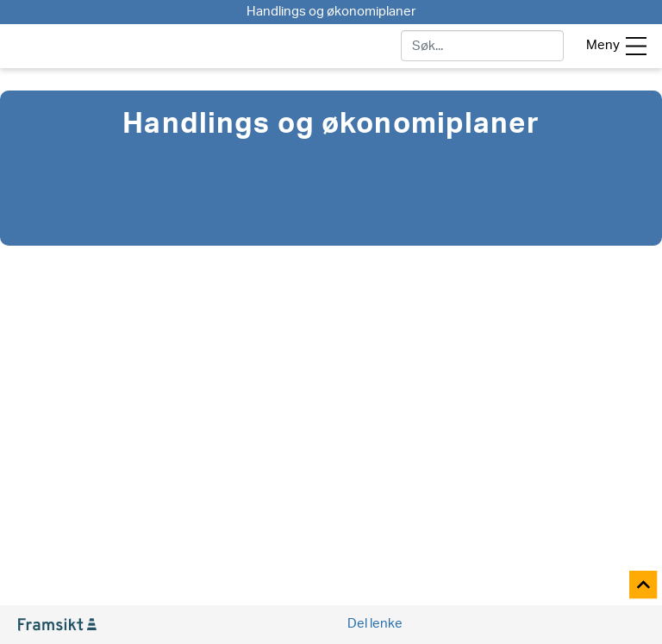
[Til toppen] (644, 586)
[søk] (482, 46)
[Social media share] (374, 625)
